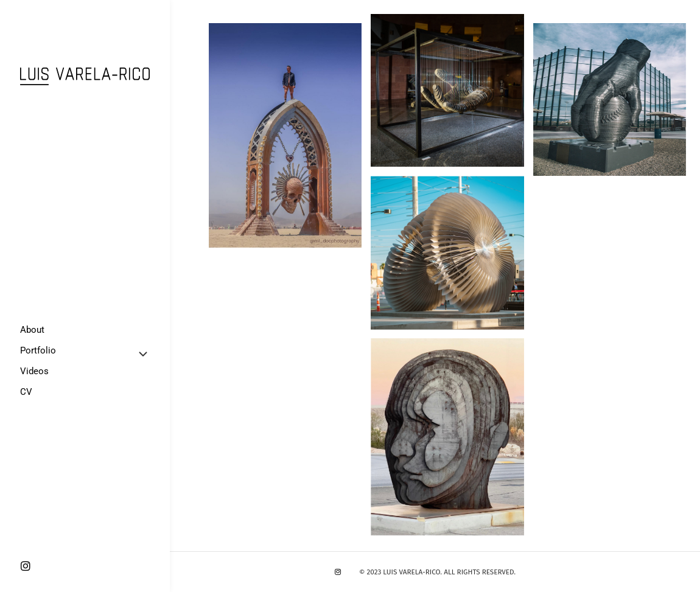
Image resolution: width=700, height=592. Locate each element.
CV (26, 392)
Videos (34, 371)
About (32, 330)
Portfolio (38, 350)
